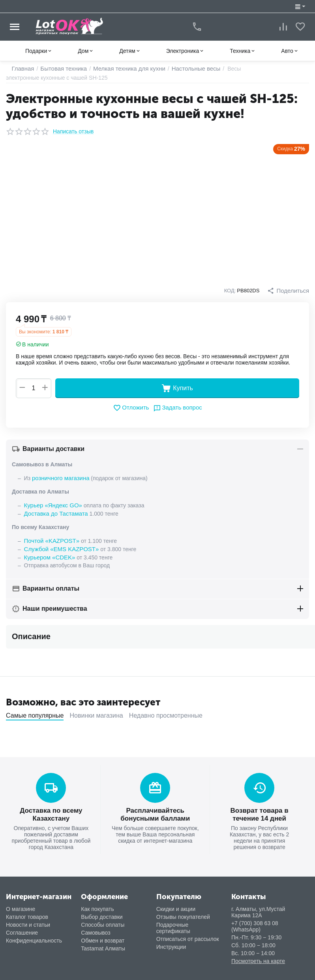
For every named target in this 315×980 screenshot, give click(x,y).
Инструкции (171, 943)
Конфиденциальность (34, 937)
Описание (31, 634)
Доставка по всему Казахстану (51, 811)
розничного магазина (59, 478)
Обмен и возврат (103, 937)
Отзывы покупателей (183, 913)
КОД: (232, 291)
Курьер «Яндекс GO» (51, 505)
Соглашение (22, 929)
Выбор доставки (102, 913)
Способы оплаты (103, 921)
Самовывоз (96, 929)
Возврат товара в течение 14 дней (260, 811)
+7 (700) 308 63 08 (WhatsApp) (255, 922)
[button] (289, 291)
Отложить (132, 408)
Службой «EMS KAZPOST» (59, 547)
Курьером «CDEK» (48, 555)
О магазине (21, 905)
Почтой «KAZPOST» (50, 539)
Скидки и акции (176, 905)
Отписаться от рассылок (188, 935)
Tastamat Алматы (103, 944)
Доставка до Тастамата (54, 512)
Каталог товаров (27, 913)
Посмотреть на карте (258, 957)
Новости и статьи (28, 921)
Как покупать (97, 905)
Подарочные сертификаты (173, 924)
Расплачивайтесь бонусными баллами (155, 811)
